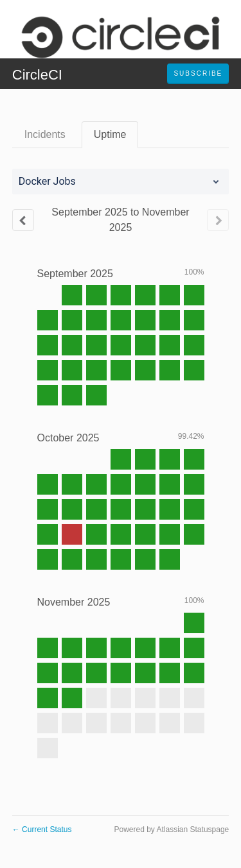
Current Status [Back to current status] (42, 830)
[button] (198, 74)
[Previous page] (23, 220)
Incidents (45, 134)
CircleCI (37, 75)
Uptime (110, 134)
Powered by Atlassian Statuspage (171, 830)
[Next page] (218, 220)
